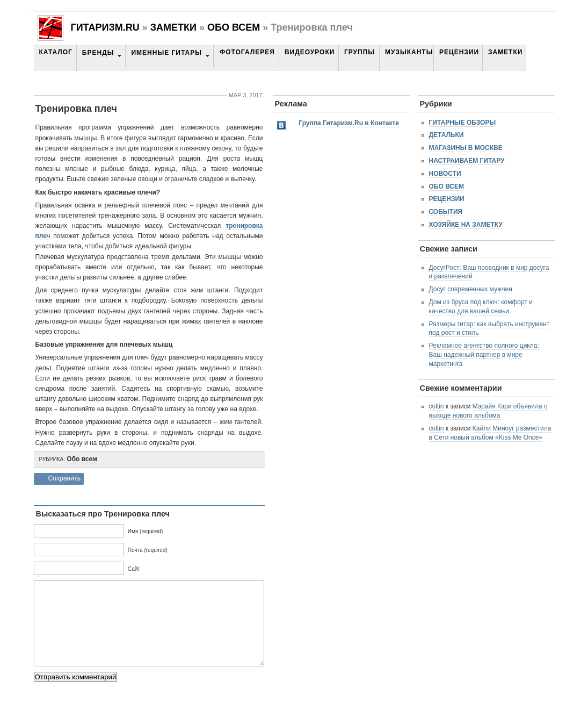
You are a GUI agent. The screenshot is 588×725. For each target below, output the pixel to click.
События (446, 212)
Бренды (98, 53)
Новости (445, 174)
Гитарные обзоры (463, 123)
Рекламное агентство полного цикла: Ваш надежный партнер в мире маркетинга (484, 355)
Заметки (173, 27)
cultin (437, 406)
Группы (360, 52)
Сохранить (65, 478)
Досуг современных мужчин (471, 289)
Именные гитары (166, 53)
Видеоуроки (310, 52)
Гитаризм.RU (105, 27)
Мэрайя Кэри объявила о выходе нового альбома (488, 411)
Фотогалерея (247, 52)
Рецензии (459, 52)
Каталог (56, 52)
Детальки (447, 135)
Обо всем (234, 27)
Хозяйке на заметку (466, 225)
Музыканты (409, 52)
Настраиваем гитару (467, 161)
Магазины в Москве (466, 148)
